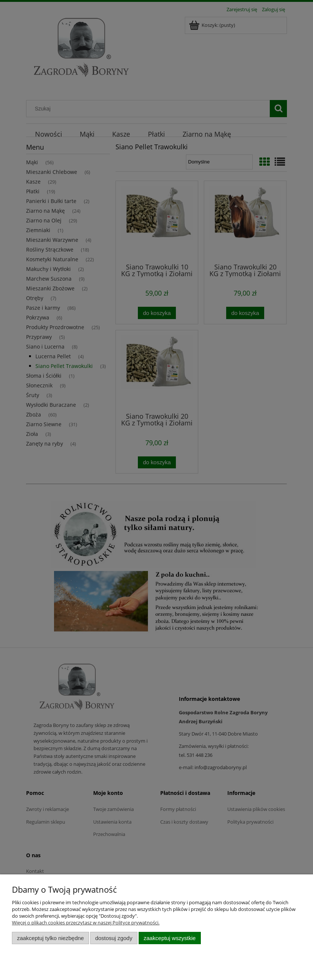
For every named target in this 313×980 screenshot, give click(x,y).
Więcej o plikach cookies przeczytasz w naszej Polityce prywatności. (86, 923)
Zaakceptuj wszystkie (170, 938)
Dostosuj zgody (114, 938)
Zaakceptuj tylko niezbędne (50, 938)
